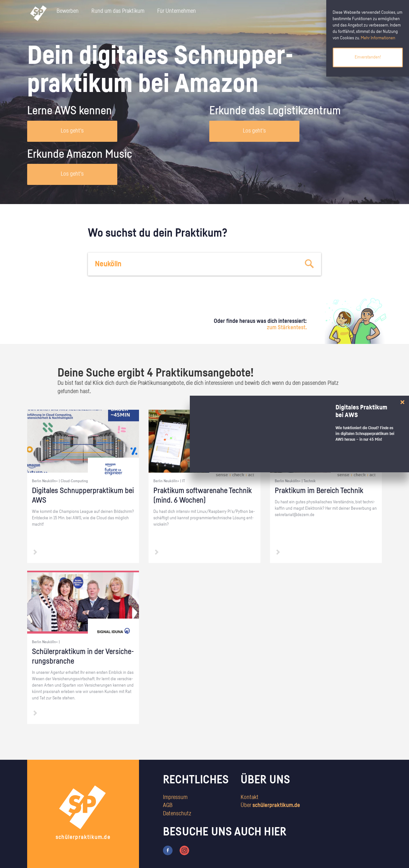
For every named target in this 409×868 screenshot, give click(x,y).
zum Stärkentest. (287, 328)
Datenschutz (177, 814)
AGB (168, 805)
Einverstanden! (368, 57)
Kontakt (250, 797)
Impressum (175, 797)
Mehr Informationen (378, 38)
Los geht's (72, 131)
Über (270, 805)
